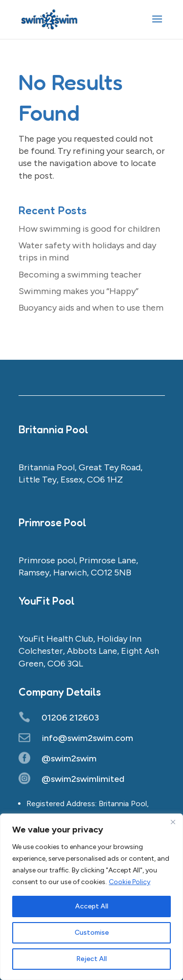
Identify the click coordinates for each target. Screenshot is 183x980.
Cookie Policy (130, 882)
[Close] (173, 822)
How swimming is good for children (89, 229)
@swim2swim (69, 758)
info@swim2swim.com (88, 738)
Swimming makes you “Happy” (79, 291)
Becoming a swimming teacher (80, 275)
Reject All (91, 959)
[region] (91, 897)
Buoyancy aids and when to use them (91, 308)
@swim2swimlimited (83, 779)
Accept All (92, 906)
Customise (92, 933)
